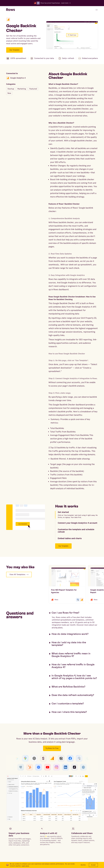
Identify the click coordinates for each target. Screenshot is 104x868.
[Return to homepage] (11, 10)
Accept (93, 865)
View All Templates (19, 575)
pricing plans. (57, 628)
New (9, 93)
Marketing (22, 89)
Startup (11, 89)
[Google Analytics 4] (8, 20)
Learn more (25, 866)
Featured (33, 89)
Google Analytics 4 (16, 78)
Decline (83, 865)
